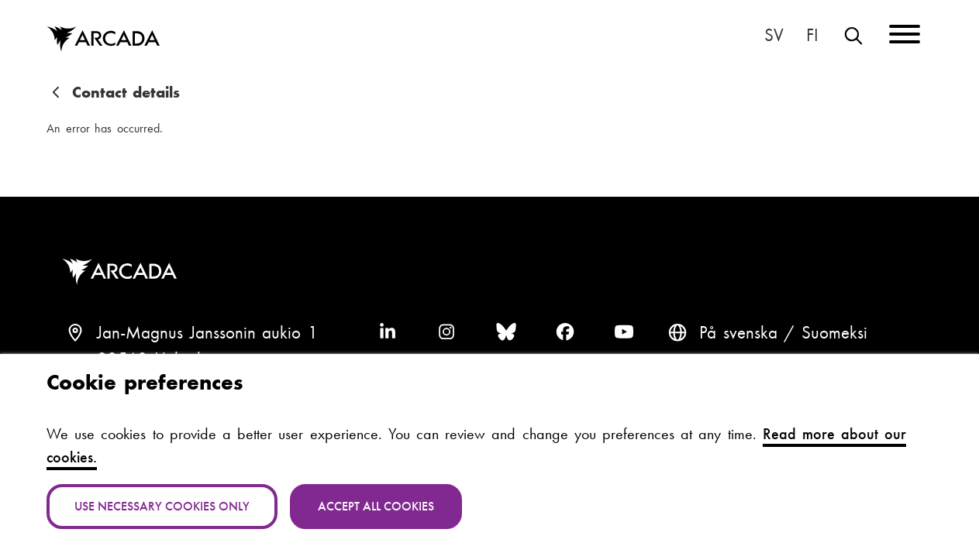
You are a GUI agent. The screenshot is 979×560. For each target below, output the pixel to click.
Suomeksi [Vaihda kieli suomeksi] (813, 36)
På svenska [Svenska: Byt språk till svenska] (774, 36)
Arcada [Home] (103, 40)
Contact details (126, 92)
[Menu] (905, 37)
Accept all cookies (376, 506)
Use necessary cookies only (162, 506)
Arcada (123, 272)
